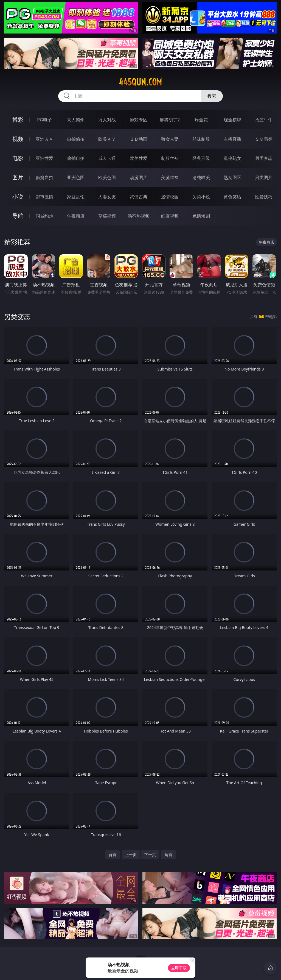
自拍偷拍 (76, 139)
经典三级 (201, 158)
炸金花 (201, 120)
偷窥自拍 (44, 177)
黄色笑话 (232, 197)
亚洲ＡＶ (44, 139)
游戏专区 (139, 120)
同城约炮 (44, 216)
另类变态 (264, 158)
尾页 (168, 855)
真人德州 (76, 120)
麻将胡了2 (170, 120)
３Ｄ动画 (139, 139)
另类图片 (264, 177)
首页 (113, 855)
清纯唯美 (201, 177)
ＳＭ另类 (264, 139)
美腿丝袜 (170, 177)
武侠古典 (139, 197)
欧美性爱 (139, 158)
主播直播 (232, 139)
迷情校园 (170, 197)
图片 (18, 177)
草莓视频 (107, 216)
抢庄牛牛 (264, 120)
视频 (18, 139)
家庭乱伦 (76, 197)
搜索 (212, 96)
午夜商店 (76, 216)
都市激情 (44, 197)
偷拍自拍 (76, 158)
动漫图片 (139, 177)
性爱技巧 (264, 197)
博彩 (18, 120)
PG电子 (44, 120)
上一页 (131, 855)
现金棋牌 (232, 120)
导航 (18, 216)
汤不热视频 (139, 216)
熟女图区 (232, 177)
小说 (18, 197)
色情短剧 (201, 216)
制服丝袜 (170, 158)
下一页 (150, 855)
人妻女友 (107, 197)
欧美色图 (107, 177)
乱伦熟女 (232, 158)
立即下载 (179, 968)
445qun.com (140, 82)
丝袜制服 (201, 139)
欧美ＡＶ (107, 139)
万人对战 (107, 120)
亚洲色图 (76, 177)
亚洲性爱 (44, 158)
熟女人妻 (170, 139)
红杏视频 (170, 216)
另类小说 (201, 197)
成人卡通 (107, 158)
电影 (18, 158)
